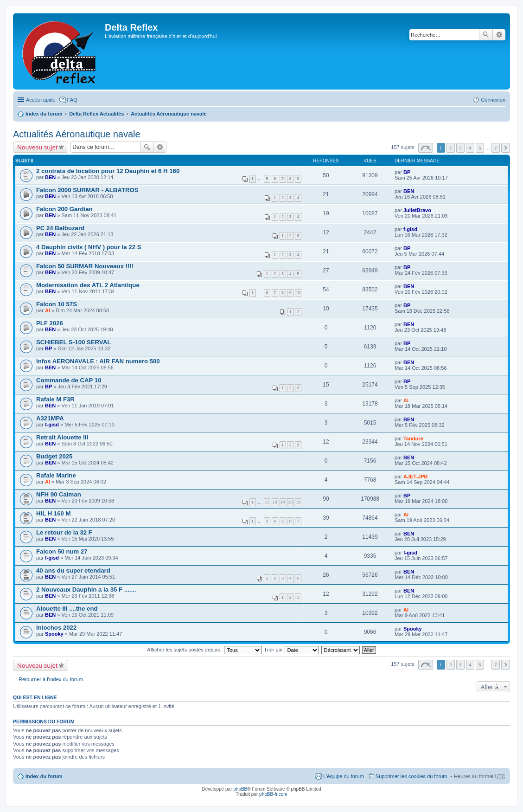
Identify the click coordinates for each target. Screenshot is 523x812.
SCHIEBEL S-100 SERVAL (73, 342)
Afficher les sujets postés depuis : (204, 650)
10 (298, 293)
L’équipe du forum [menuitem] (343, 776)
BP (407, 172)
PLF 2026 (50, 323)
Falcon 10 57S (57, 304)
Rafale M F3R (55, 399)
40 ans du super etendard (73, 570)
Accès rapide (41, 100)
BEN (50, 177)
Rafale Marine (56, 475)
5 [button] (480, 148)
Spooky (54, 634)
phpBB (240, 789)
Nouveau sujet (37, 147)
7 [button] (496, 148)
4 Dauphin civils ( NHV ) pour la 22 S (89, 247)
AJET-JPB (416, 477)
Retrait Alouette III (62, 437)
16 (298, 502)
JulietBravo (417, 210)
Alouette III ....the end (67, 609)
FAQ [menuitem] (72, 100)
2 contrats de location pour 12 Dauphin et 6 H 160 (108, 171)
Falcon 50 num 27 (62, 551)
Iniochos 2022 (56, 628)
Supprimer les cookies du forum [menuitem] (411, 776)
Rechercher (486, 35)
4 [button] (470, 148)
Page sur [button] (426, 148)
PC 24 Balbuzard (60, 228)
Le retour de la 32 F (64, 532)
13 (275, 502)
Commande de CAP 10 (69, 380)
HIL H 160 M (54, 513)
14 (283, 502)
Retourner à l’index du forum (51, 679)
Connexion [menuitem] (493, 100)
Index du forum (44, 114)
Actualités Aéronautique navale (169, 114)
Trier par (291, 650)
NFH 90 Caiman (59, 494)
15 (290, 502)
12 (267, 502)
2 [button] (451, 148)
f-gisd (410, 229)
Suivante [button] (506, 148)
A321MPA (50, 418)
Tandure (413, 438)
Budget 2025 (54, 456)
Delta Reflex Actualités (96, 114)
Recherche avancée (499, 35)
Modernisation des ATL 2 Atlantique (88, 285)
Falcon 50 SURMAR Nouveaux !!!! (85, 266)
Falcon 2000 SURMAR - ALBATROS (87, 190)
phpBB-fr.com (273, 794)
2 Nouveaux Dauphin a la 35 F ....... (86, 590)
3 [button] (460, 148)
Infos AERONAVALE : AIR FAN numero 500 (98, 361)
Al (48, 310)
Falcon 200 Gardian (64, 209)
